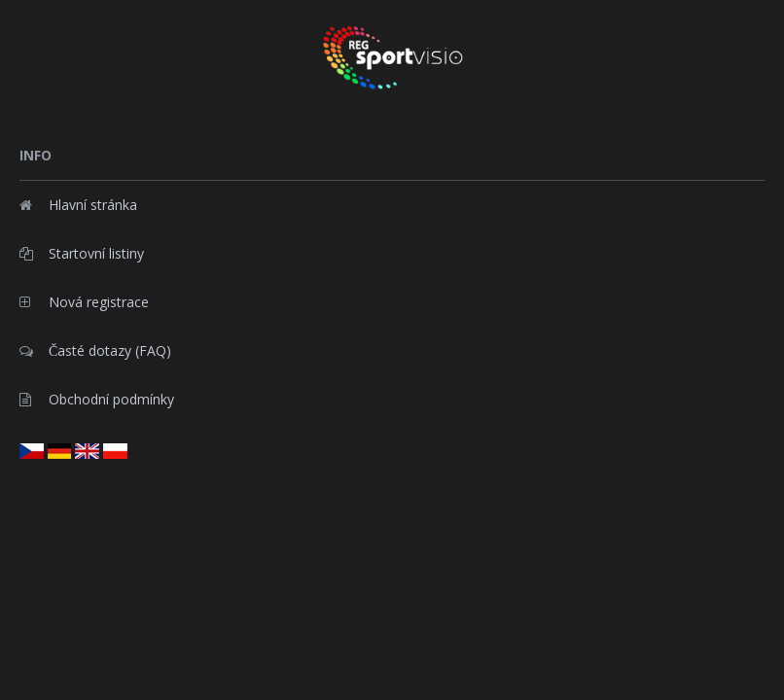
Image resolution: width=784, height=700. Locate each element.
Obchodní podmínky (97, 399)
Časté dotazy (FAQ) (95, 350)
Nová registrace (84, 302)
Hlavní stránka (78, 205)
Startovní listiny (82, 253)
